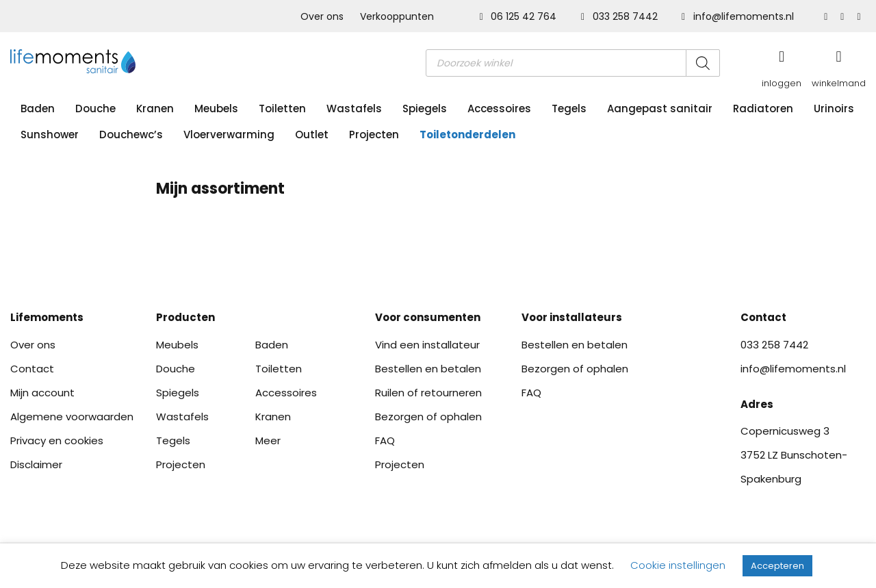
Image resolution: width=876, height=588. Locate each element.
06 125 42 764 (520, 16)
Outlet (312, 135)
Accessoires (499, 108)
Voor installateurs (572, 317)
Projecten (374, 135)
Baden (38, 108)
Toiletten (282, 108)
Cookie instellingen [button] (678, 565)
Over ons (322, 16)
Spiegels (425, 108)
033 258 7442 (621, 16)
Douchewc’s (131, 135)
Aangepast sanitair (660, 108)
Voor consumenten (428, 317)
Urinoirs (834, 108)
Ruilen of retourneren (428, 393)
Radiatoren (763, 108)
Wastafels (354, 108)
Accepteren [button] (777, 566)
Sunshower (50, 135)
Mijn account (42, 393)
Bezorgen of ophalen (428, 417)
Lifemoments (47, 317)
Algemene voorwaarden (72, 417)
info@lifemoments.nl (738, 16)
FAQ (385, 440)
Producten (185, 317)
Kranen (155, 108)
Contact (32, 369)
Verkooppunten (397, 16)
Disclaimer (36, 464)
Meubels (216, 108)
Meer (268, 440)
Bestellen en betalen (428, 369)
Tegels (569, 108)
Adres (757, 404)
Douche (95, 108)
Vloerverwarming (229, 135)
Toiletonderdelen (467, 135)
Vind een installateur (427, 345)
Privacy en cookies (57, 440)
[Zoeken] (703, 63)
